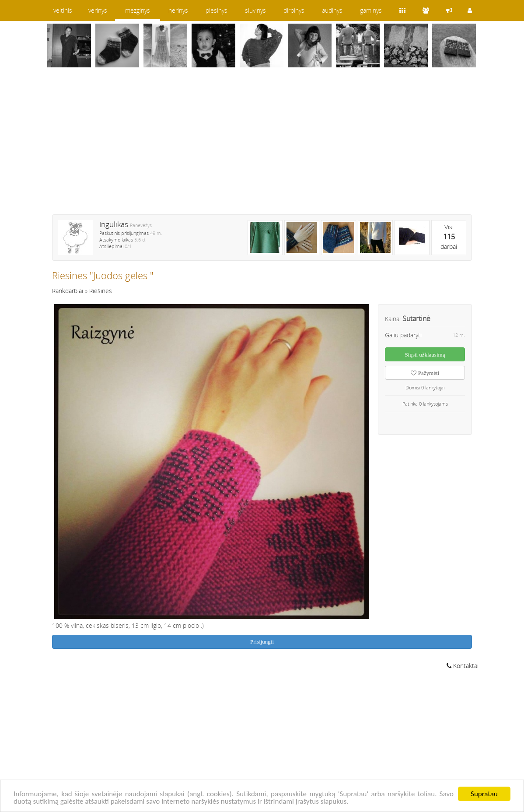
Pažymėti (425, 373)
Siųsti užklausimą (425, 355)
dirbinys (294, 10)
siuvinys (255, 10)
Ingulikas (114, 224)
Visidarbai (449, 237)
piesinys (217, 10)
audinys (332, 10)
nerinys (178, 10)
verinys (98, 10)
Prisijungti (262, 642)
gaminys (371, 10)
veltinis (63, 10)
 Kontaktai (463, 666)
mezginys (138, 10)
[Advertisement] (262, 147)
